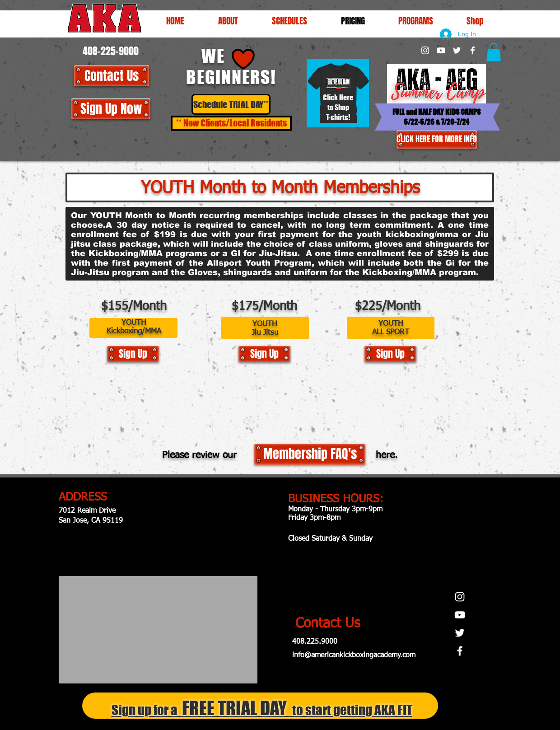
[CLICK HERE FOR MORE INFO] (437, 140)
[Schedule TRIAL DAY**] (231, 104)
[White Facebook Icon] (473, 50)
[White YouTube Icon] (441, 50)
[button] (289, 21)
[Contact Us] (112, 76)
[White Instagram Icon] (425, 50)
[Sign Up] (133, 354)
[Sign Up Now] (111, 109)
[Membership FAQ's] (310, 454)
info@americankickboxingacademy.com (354, 655)
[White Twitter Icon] (457, 50)
